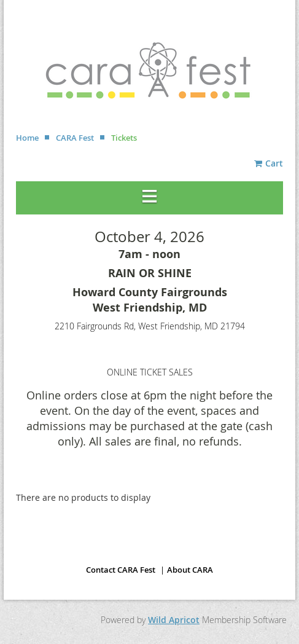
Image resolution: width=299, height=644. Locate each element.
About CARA (190, 570)
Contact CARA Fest (121, 570)
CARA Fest (75, 138)
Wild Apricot (174, 620)
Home (27, 138)
